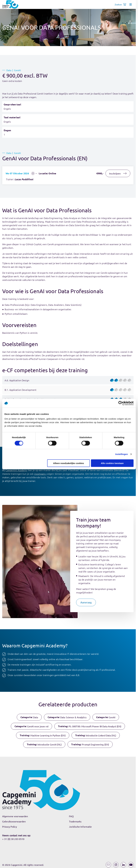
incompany (40, 474)
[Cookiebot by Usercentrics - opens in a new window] (121, 403)
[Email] (108, 865)
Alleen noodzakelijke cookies (69, 463)
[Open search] (119, 4)
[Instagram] (116, 865)
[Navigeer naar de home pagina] (10, 4)
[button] (86, 602)
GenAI (17, 70)
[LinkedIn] (123, 865)
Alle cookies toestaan (112, 463)
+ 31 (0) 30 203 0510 (13, 839)
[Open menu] (131, 4)
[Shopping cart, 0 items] (125, 4)
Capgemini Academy (16, 470)
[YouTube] (131, 865)
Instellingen (122, 454)
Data (9, 70)
